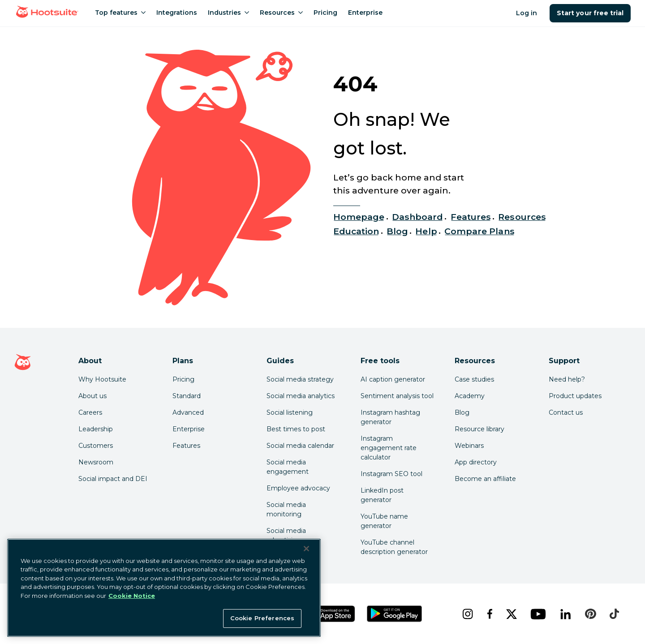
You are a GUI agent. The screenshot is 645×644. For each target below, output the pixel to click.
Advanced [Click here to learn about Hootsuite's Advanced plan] (188, 412)
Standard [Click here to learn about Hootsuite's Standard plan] (187, 396)
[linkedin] (565, 614)
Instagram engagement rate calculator (389, 448)
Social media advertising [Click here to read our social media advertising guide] (286, 535)
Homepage (359, 217)
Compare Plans (479, 231)
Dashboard (417, 217)
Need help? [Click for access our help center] (567, 379)
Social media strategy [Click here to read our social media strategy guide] (300, 379)
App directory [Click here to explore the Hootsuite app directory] (476, 462)
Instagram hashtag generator (390, 417)
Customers (96, 446)
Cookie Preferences (262, 618)
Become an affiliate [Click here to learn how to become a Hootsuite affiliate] (485, 479)
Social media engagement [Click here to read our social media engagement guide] (288, 467)
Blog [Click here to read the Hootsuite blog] (462, 412)
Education (356, 231)
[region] (164, 588)
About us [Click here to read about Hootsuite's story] (92, 396)
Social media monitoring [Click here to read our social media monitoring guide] (286, 509)
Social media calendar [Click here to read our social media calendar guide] (300, 446)
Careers (90, 412)
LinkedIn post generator (382, 495)
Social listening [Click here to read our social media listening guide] (290, 412)
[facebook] (489, 614)
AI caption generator (393, 379)
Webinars (469, 446)
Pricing (183, 379)
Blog (397, 231)
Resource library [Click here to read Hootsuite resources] (479, 429)
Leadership (96, 429)
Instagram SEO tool (391, 474)
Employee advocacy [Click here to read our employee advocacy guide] (298, 488)
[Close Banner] (306, 549)
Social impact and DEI (113, 479)
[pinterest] (590, 614)
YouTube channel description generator (394, 547)
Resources (522, 217)
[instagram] (467, 614)
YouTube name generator (384, 521)
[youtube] (538, 614)
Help (426, 231)
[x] (511, 614)
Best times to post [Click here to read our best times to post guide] (296, 429)
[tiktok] (614, 614)
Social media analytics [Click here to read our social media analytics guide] (301, 396)
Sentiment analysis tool (397, 396)
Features (471, 217)
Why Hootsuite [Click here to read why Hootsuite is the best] (102, 379)
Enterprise (189, 429)
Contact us (566, 412)
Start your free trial (590, 13)
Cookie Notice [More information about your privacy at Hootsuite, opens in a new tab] (132, 596)
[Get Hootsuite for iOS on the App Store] (331, 614)
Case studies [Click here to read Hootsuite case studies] (474, 379)
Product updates (575, 396)
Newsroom (96, 462)
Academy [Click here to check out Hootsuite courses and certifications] (470, 396)
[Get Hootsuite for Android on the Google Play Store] (395, 614)
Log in (527, 13)
